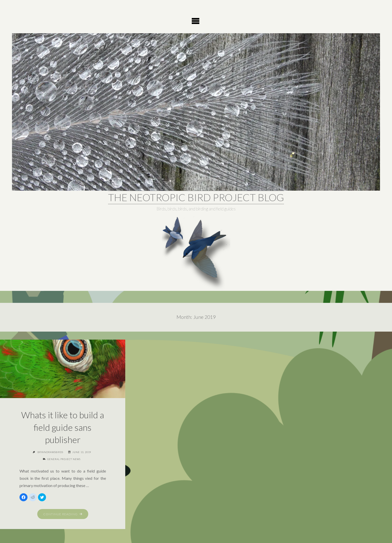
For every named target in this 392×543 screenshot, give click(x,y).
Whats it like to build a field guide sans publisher (63, 427)
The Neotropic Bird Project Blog (196, 197)
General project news (64, 459)
